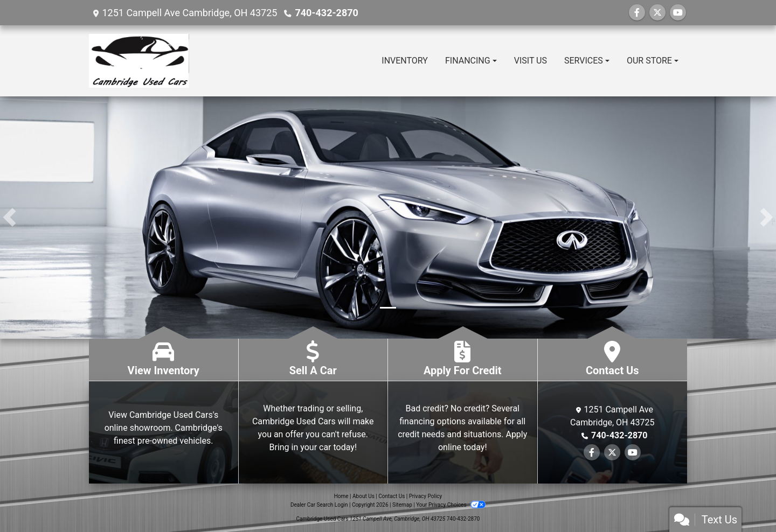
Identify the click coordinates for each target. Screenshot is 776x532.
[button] (9, 218)
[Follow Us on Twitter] (657, 13)
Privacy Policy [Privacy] (426, 496)
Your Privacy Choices (451, 505)
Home (341, 496)
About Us (363, 496)
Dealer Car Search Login (319, 505)
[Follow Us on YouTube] (678, 13)
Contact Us (392, 496)
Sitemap (402, 505)
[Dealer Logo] (139, 61)
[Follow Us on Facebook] (637, 13)
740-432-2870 (326, 13)
